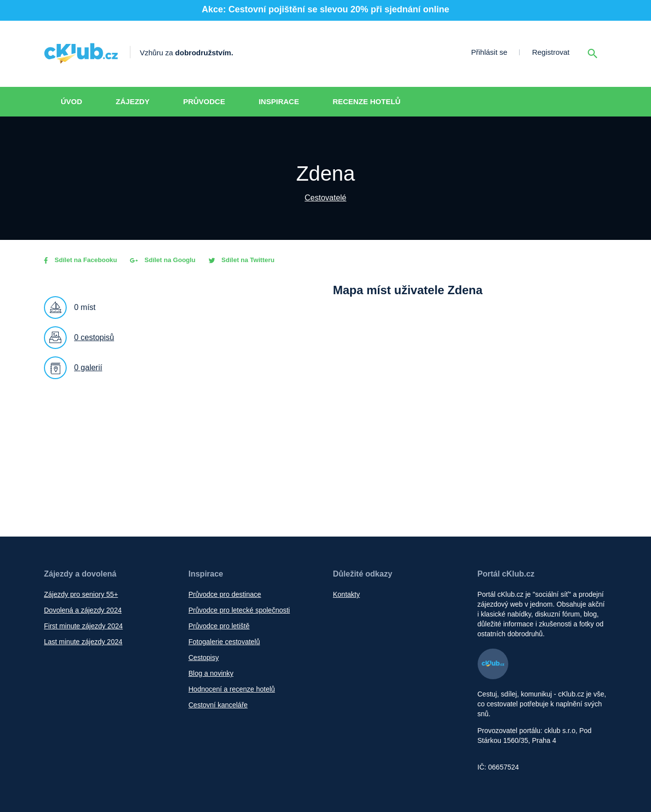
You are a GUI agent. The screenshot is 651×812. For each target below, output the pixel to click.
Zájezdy (132, 101)
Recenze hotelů (366, 101)
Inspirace (279, 101)
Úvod (71, 101)
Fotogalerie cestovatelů (224, 642)
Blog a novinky (211, 673)
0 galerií (88, 367)
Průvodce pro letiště (219, 626)
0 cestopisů (94, 337)
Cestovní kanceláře (218, 705)
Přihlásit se (489, 52)
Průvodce (204, 101)
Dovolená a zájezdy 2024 (83, 610)
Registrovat (551, 52)
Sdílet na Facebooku (81, 260)
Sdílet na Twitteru (242, 260)
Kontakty (346, 594)
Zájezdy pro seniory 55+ (81, 594)
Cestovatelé (326, 198)
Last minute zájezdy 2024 (83, 642)
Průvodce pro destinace (225, 594)
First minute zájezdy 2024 (83, 626)
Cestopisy (204, 657)
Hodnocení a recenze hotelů (232, 689)
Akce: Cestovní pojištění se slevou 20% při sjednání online (325, 9)
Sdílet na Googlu (163, 260)
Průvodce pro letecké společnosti (239, 610)
